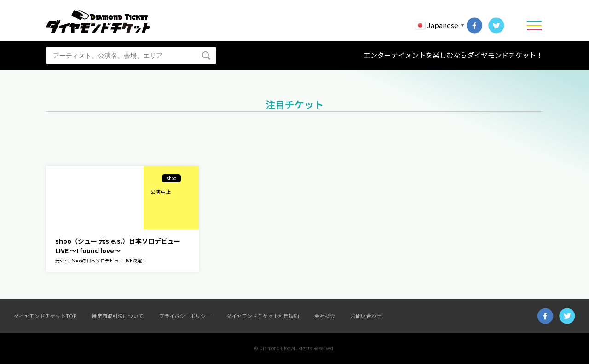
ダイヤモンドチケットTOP (45, 316)
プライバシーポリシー (185, 316)
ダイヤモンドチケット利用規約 (263, 316)
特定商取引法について (118, 316)
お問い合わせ (366, 316)
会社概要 (325, 316)
